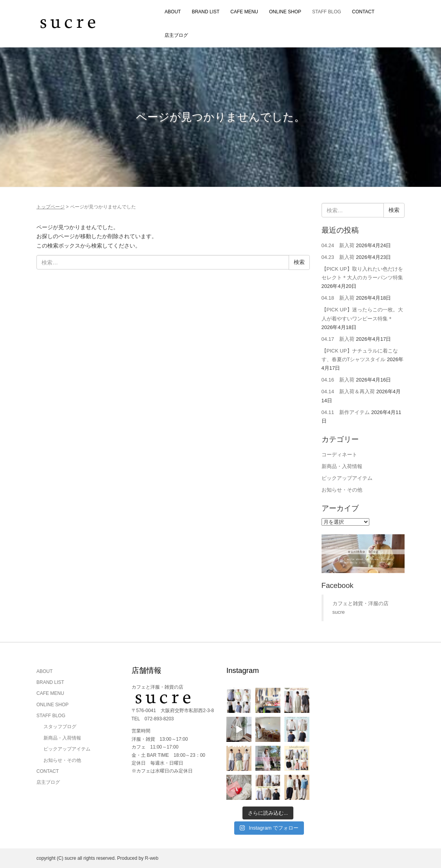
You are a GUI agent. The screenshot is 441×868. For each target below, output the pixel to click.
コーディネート (339, 455)
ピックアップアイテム (347, 478)
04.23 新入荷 (338, 257)
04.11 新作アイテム (346, 412)
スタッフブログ (60, 727)
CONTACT (363, 12)
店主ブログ (176, 35)
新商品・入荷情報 (342, 466)
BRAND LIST (206, 12)
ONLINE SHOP (285, 12)
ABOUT (173, 12)
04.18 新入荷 (338, 298)
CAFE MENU (244, 12)
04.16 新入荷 (338, 380)
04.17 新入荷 (338, 339)
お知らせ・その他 (342, 490)
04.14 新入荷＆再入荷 (348, 392)
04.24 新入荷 (338, 245)
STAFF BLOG (327, 12)
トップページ (51, 207)
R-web (152, 858)
